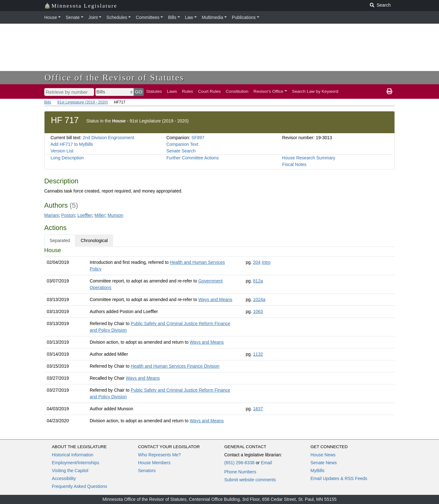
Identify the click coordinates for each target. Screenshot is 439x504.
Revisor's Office (269, 91)
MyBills (317, 471)
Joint (93, 17)
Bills (172, 17)
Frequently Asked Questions (79, 486)
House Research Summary (309, 158)
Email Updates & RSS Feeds (339, 478)
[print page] (389, 92)
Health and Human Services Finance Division (175, 366)
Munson (116, 215)
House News (323, 455)
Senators (147, 471)
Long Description (67, 158)
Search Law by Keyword (315, 91)
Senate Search (181, 151)
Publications (244, 17)
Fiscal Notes (294, 164)
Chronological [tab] (94, 240)
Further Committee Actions (193, 158)
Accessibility (64, 478)
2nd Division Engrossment (108, 138)
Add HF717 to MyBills (72, 144)
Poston (68, 215)
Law (189, 17)
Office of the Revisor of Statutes (114, 77)
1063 (258, 311)
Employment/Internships (75, 463)
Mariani (51, 215)
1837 (258, 409)
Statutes (154, 91)
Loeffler (85, 215)
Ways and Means (215, 299)
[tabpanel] (220, 337)
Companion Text (182, 144)
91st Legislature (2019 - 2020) (82, 102)
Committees (148, 17)
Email (266, 463)
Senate (73, 17)
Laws (172, 91)
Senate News (324, 463)
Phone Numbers (240, 472)
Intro (266, 262)
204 (257, 262)
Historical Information (73, 455)
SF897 (198, 138)
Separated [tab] (60, 240)
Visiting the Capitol (70, 471)
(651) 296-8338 (239, 463)
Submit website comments (250, 480)
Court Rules (209, 91)
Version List (62, 151)
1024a (259, 299)
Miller (100, 215)
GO (139, 92)
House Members (154, 463)
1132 (258, 354)
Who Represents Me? (159, 455)
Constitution (237, 91)
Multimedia (213, 17)
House (51, 17)
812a (258, 281)
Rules (187, 91)
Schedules (117, 17)
